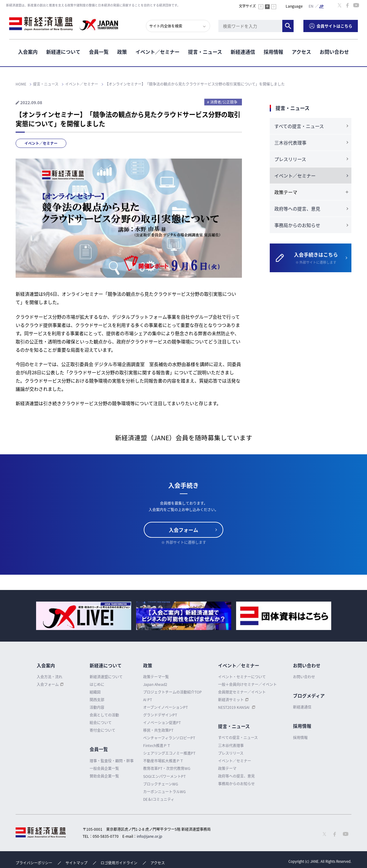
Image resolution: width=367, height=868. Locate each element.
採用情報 (273, 52)
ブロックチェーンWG (161, 784)
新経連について (63, 52)
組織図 (95, 692)
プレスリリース (290, 159)
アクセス (301, 52)
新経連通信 (243, 52)
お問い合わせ (334, 52)
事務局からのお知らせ (297, 225)
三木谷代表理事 (290, 143)
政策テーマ (227, 768)
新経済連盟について (106, 677)
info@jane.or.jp (149, 836)
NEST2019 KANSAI (234, 707)
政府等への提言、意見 (297, 209)
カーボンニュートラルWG (164, 792)
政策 (122, 52)
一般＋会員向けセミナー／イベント (247, 684)
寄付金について (102, 730)
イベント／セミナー (158, 52)
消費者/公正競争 (224, 102)
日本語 (321, 6)
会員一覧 (99, 52)
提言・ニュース (205, 52)
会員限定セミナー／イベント (242, 692)
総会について (101, 723)
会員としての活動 (104, 715)
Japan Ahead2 (155, 684)
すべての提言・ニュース (299, 126)
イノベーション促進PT (162, 723)
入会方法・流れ (50, 677)
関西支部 (97, 700)
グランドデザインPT (160, 715)
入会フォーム (183, 530)
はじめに (97, 684)
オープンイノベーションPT (165, 707)
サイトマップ (76, 863)
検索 (288, 26)
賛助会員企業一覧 (104, 776)
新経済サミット (231, 700)
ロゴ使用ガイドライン (119, 863)
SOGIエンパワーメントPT (164, 776)
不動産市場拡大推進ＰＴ (163, 761)
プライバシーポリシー (34, 863)
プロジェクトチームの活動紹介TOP (172, 692)
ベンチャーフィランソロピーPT (169, 738)
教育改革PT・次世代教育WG (167, 768)
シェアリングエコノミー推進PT (169, 753)
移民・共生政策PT (158, 730)
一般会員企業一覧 (104, 768)
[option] (84, 616)
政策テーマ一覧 (156, 677)
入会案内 (28, 52)
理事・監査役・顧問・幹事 (112, 761)
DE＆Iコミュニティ (159, 799)
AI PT (148, 700)
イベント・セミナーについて (242, 677)
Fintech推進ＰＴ (157, 745)
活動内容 (97, 707)
